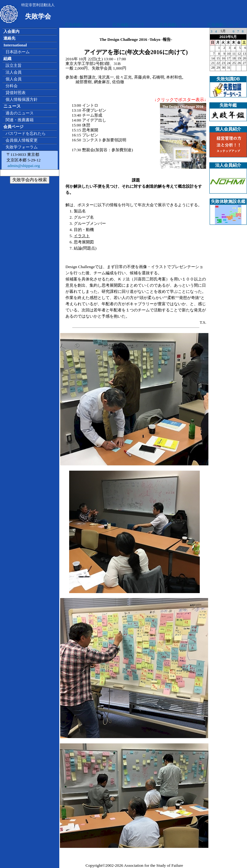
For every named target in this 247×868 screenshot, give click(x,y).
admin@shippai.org (23, 166)
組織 (7, 59)
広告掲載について (81, 25)
